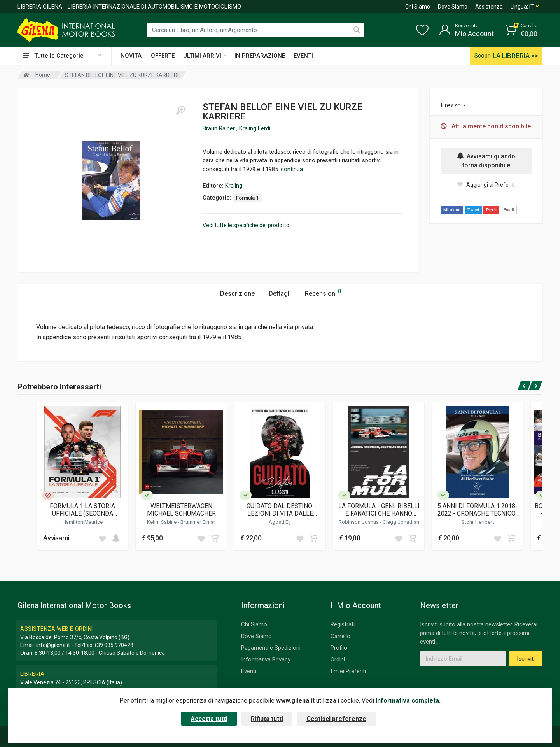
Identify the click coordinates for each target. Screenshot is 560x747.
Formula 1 (247, 198)
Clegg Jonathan (401, 522)
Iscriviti (526, 659)
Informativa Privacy (266, 659)
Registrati (343, 624)
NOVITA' (131, 56)
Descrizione (237, 294)
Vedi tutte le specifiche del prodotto (246, 225)
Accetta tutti (209, 719)
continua (292, 169)
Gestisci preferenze (336, 719)
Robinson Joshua (359, 522)
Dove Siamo (453, 7)
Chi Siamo (418, 7)
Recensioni (323, 292)
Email (509, 210)
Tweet (473, 210)
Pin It (491, 210)
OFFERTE (163, 56)
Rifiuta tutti (267, 719)
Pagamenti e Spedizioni (271, 648)
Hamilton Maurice (83, 522)
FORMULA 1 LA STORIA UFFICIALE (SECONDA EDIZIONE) (82, 510)
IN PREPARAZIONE (260, 56)
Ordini (338, 659)
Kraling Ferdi (255, 128)
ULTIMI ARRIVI (205, 56)
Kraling (234, 186)
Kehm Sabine (162, 522)
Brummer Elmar (198, 522)
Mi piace (452, 210)
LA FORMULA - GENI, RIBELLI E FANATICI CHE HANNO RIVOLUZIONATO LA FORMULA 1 (379, 510)
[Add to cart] (116, 538)
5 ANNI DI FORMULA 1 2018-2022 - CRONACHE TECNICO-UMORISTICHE (478, 510)
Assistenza (489, 7)
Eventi (249, 671)
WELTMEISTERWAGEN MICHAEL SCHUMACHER (181, 510)
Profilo (339, 648)
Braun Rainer (220, 128)
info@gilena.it (53, 645)
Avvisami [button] (56, 538)
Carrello (340, 636)
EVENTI (303, 56)
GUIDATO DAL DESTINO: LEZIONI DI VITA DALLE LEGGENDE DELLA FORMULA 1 (280, 510)
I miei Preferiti (348, 671)
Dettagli (280, 294)
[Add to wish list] (102, 538)
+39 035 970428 (114, 645)
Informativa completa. (408, 701)
